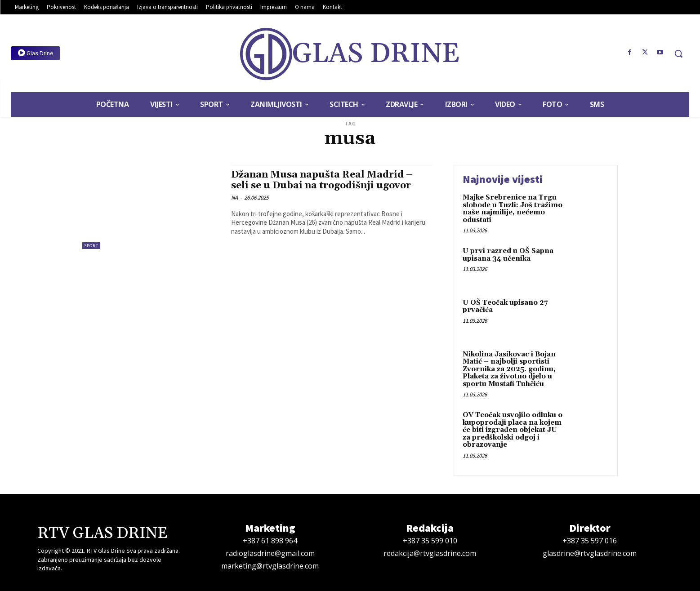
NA (234, 198)
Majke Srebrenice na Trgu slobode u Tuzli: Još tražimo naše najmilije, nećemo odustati (513, 209)
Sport (91, 246)
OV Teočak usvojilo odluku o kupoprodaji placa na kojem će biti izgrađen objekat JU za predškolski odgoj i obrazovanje (513, 430)
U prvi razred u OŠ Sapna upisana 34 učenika (508, 255)
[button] (678, 53)
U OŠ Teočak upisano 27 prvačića (505, 307)
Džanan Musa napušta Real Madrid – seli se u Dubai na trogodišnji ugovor (322, 180)
